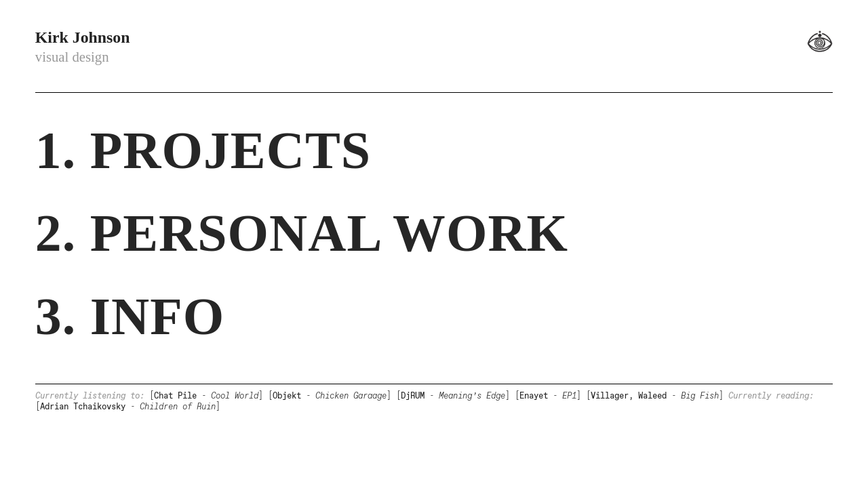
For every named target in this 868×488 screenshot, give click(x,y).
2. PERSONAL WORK (302, 233)
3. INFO (130, 317)
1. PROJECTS (203, 150)
